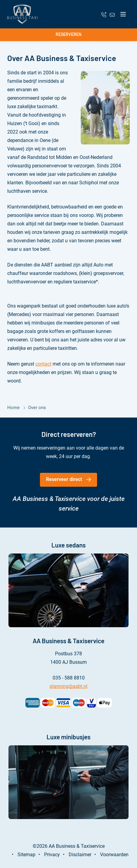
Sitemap (26, 855)
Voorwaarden (114, 855)
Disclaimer (80, 855)
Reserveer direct (64, 479)
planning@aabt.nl (68, 686)
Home (13, 408)
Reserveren (68, 34)
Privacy (52, 855)
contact (43, 364)
